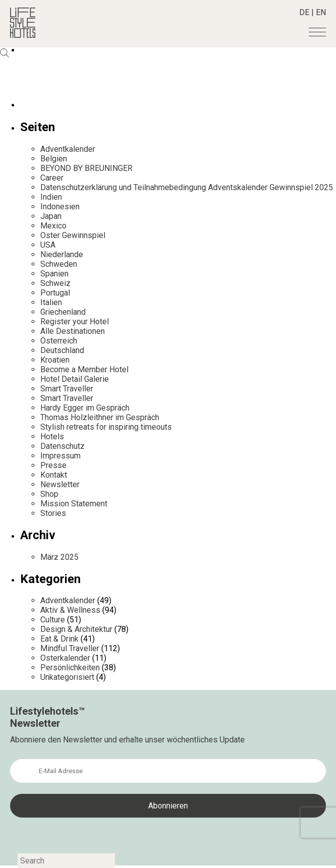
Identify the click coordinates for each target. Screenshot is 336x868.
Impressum (60, 456)
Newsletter (60, 484)
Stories (53, 513)
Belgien (54, 159)
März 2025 (59, 557)
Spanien (54, 274)
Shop (49, 494)
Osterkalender (65, 658)
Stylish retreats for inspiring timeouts (106, 427)
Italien (51, 302)
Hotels (52, 437)
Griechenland (63, 312)
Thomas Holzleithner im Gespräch (100, 417)
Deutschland (62, 350)
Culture (53, 620)
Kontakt (54, 475)
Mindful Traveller (70, 648)
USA (48, 245)
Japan (51, 216)
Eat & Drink (59, 639)
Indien (51, 197)
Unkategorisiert (67, 677)
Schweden (59, 264)
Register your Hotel (75, 322)
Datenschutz (62, 446)
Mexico (53, 226)
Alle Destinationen (73, 331)
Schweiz (55, 283)
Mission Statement (74, 504)
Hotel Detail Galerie (75, 379)
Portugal (55, 293)
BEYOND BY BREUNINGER (86, 168)
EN (321, 12)
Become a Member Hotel (84, 369)
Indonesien (60, 207)
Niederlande (62, 254)
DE (304, 12)
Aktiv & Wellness (70, 610)
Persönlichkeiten (70, 668)
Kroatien (55, 360)
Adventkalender (68, 149)
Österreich (59, 341)
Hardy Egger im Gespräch (85, 408)
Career (52, 178)
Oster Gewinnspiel (73, 235)
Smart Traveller (67, 389)
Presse (53, 465)
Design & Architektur (76, 629)
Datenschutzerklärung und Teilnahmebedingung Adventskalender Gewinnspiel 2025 (187, 187)
